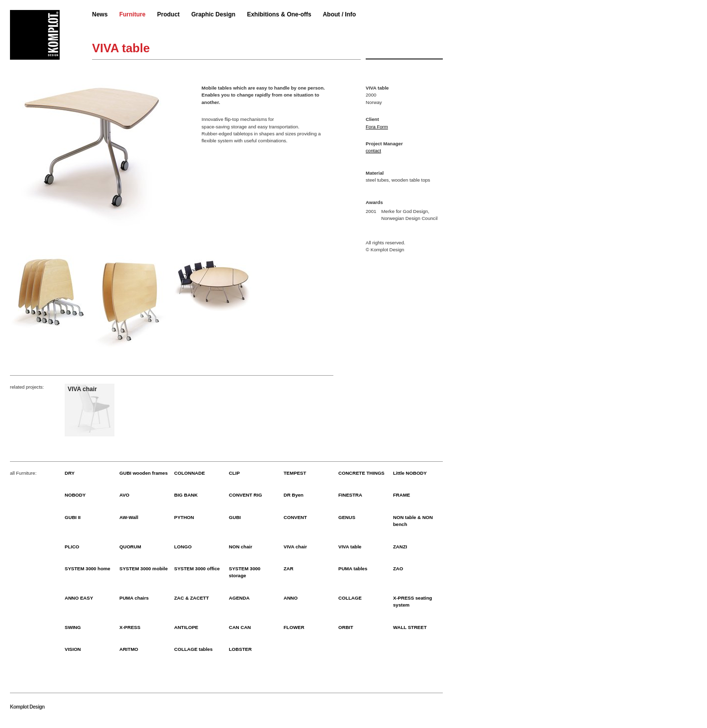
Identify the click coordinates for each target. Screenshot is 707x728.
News (100, 14)
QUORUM (130, 547)
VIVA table (350, 547)
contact (373, 151)
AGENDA (239, 598)
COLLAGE (350, 598)
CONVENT (295, 517)
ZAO (398, 569)
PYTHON (184, 517)
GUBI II (73, 517)
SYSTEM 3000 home (88, 569)
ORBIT (346, 627)
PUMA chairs (134, 598)
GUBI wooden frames (144, 473)
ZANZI (400, 547)
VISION (73, 649)
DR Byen (294, 495)
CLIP (234, 473)
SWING (73, 627)
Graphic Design (213, 14)
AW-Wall (129, 517)
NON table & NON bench (413, 521)
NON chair (241, 547)
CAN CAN (240, 627)
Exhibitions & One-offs (279, 14)
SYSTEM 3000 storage (245, 572)
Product (168, 14)
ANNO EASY (79, 598)
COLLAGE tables (193, 649)
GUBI (235, 517)
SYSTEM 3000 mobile (144, 569)
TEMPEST (295, 473)
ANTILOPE (186, 627)
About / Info (340, 14)
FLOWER (294, 627)
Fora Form (377, 127)
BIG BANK (186, 495)
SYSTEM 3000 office (197, 569)
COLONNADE (190, 473)
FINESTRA (350, 495)
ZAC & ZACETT (192, 598)
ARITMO (129, 649)
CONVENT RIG (246, 495)
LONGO (183, 547)
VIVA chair (295, 547)
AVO (124, 495)
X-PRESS (130, 627)
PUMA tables (353, 569)
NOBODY (75, 495)
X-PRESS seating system (412, 601)
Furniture (133, 14)
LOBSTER (240, 649)
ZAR (289, 569)
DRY (70, 473)
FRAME (402, 495)
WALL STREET (410, 627)
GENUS (347, 517)
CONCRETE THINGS (361, 473)
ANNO (291, 598)
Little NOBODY (410, 473)
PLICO (72, 547)
